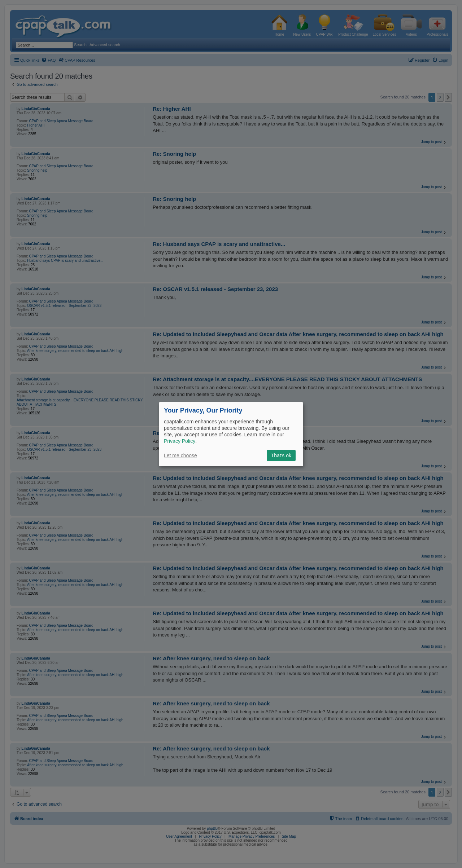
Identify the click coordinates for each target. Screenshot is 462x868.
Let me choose (180, 455)
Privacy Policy (180, 441)
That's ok (281, 455)
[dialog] (231, 434)
